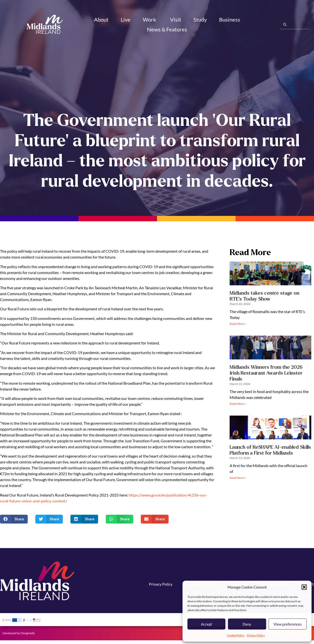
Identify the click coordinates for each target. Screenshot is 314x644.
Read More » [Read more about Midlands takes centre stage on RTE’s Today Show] (238, 328)
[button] (304, 587)
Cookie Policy (236, 635)
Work (150, 20)
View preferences (288, 624)
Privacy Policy (256, 635)
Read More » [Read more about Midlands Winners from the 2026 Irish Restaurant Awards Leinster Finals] (238, 408)
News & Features (168, 29)
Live (126, 20)
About (101, 20)
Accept (207, 624)
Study (200, 20)
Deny (247, 624)
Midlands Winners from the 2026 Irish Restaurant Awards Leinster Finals (266, 377)
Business (230, 20)
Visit (176, 20)
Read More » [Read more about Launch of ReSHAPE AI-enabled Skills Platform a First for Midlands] (238, 482)
